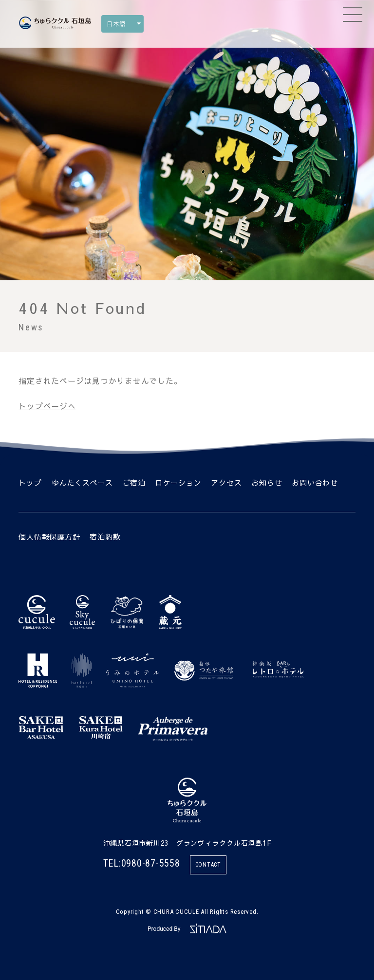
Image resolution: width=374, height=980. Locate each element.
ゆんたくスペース (82, 482)
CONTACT (208, 865)
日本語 (116, 24)
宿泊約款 (105, 536)
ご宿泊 (134, 482)
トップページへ (47, 406)
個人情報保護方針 (49, 536)
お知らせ (267, 482)
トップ (30, 482)
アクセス (226, 482)
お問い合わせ (315, 482)
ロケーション (178, 482)
